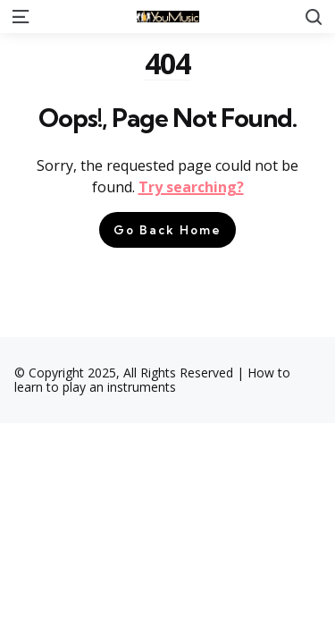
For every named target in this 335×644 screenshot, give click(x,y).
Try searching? (191, 187)
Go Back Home (167, 230)
